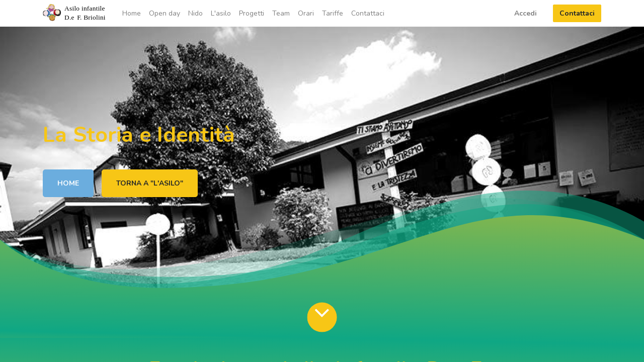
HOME (68, 183)
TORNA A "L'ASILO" (150, 183)
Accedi (526, 13)
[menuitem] (132, 13)
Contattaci (577, 13)
